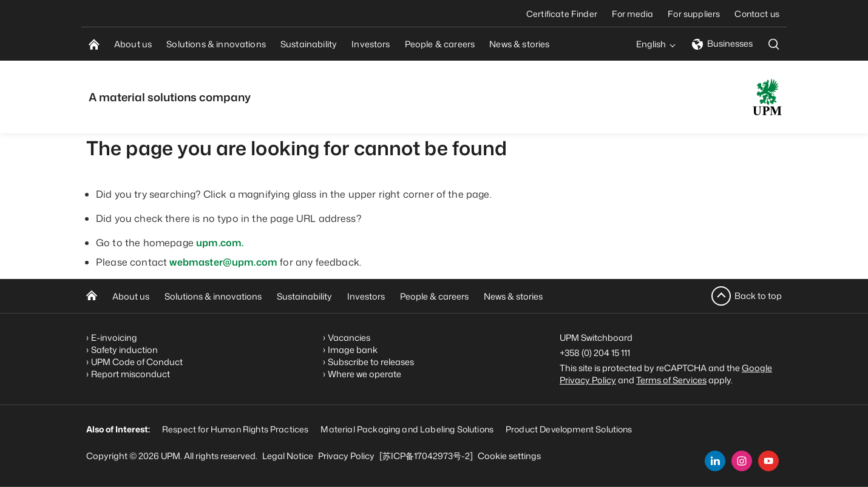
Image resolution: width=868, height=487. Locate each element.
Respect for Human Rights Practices (235, 429)
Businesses (722, 43)
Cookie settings (509, 456)
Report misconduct (131, 374)
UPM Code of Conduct (137, 362)
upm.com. (220, 243)
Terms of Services (671, 380)
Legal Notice (288, 456)
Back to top (758, 296)
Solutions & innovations (213, 296)
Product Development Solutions (569, 429)
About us (131, 296)
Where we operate (364, 374)
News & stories (513, 296)
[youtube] (768, 461)
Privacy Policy (346, 456)
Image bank (353, 350)
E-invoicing (114, 338)
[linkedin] (715, 461)
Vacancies (349, 338)
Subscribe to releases (371, 362)
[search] (774, 44)
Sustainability (304, 296)
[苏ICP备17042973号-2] (426, 456)
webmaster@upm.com (223, 262)
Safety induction (124, 350)
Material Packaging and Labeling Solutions (407, 429)
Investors (366, 296)
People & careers (434, 296)
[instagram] (742, 461)
